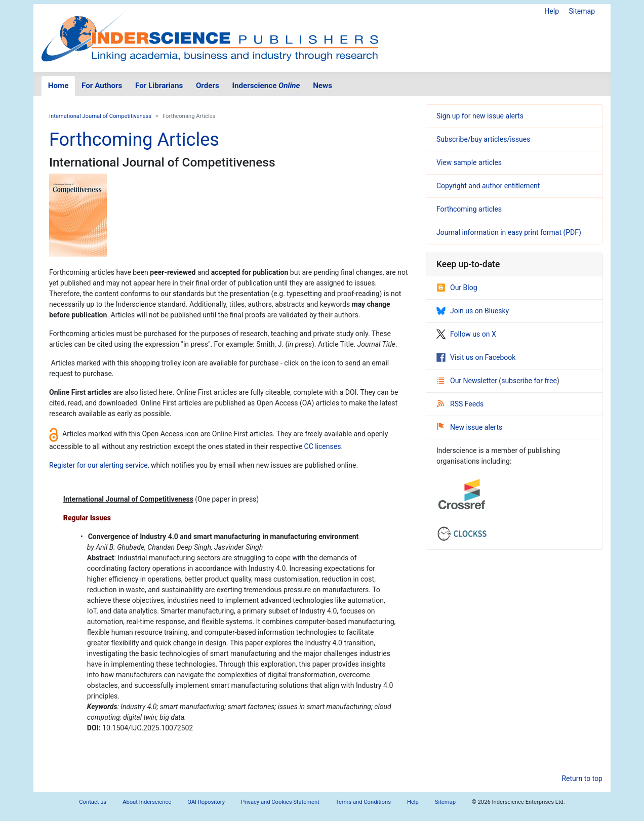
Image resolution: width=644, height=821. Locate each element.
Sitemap (582, 11)
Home (58, 86)
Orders (208, 86)
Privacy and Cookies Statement (280, 802)
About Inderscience (147, 802)
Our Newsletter (468, 381)
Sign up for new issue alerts (480, 116)
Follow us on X (466, 334)
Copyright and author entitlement (488, 186)
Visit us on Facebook (476, 357)
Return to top (582, 778)
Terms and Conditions (363, 802)
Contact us (93, 802)
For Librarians (159, 86)
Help (552, 11)
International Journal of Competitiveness (100, 116)
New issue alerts (470, 427)
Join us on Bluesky (473, 311)
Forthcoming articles (469, 209)
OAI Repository (206, 802)
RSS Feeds (460, 404)
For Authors (102, 86)
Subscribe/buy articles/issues (483, 139)
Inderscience (266, 86)
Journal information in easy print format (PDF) (509, 232)
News (323, 86)
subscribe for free (529, 381)
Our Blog (457, 288)
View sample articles (469, 162)
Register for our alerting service (98, 465)
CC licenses (323, 446)
